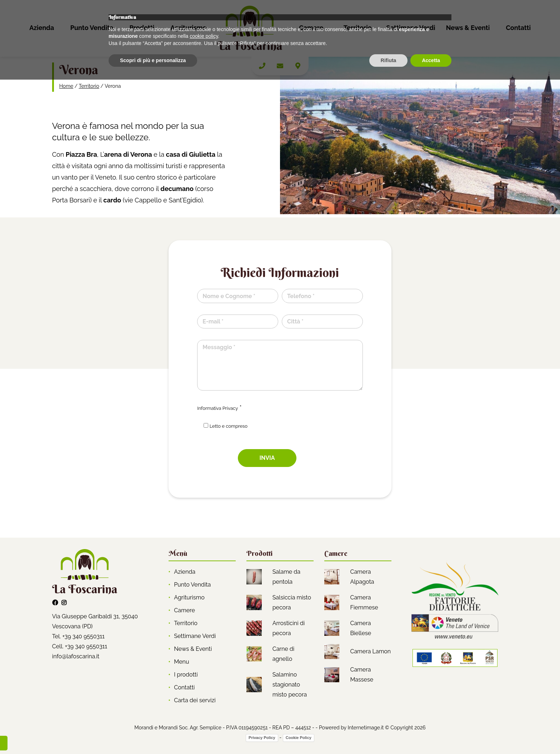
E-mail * (213, 321)
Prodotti (142, 28)
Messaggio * (219, 347)
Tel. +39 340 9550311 (78, 636)
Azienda (42, 28)
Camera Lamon (370, 651)
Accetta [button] (431, 734)
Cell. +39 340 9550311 (80, 646)
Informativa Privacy (217, 408)
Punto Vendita (92, 28)
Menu (181, 662)
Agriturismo (188, 28)
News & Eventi (468, 28)
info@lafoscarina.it (76, 656)
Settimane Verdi (411, 28)
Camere (311, 28)
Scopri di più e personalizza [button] (153, 734)
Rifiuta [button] (389, 734)
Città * (295, 321)
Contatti (518, 28)
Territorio (358, 28)
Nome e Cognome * (229, 296)
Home (66, 86)
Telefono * (301, 296)
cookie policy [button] (204, 710)
